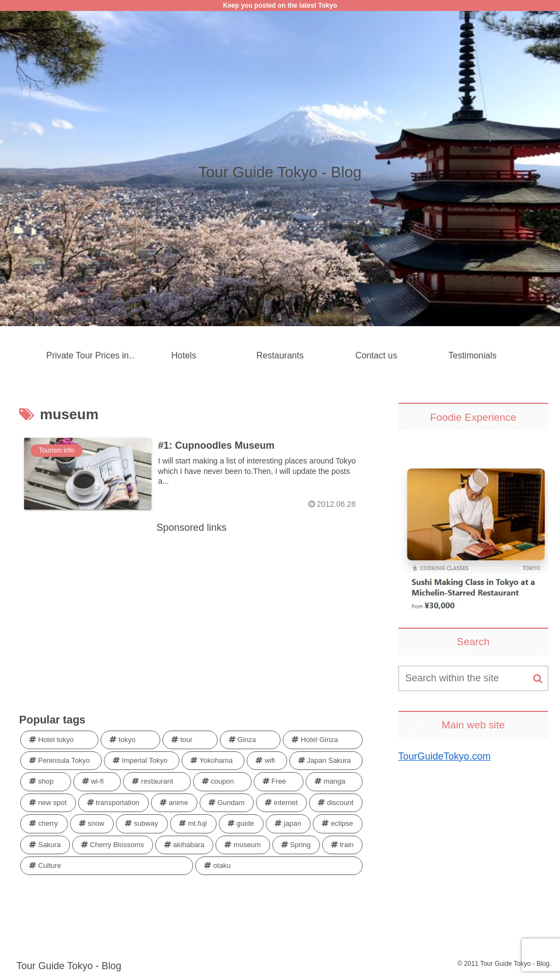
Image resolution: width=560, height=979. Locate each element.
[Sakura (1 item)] (45, 845)
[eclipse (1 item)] (338, 824)
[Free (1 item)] (279, 782)
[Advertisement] (191, 613)
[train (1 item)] (343, 845)
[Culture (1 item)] (107, 866)
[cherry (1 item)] (44, 824)
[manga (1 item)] (334, 782)
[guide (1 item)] (241, 824)
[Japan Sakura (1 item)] (326, 761)
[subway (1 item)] (142, 824)
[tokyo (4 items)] (130, 740)
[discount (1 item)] (336, 803)
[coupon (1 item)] (222, 782)
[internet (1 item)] (281, 803)
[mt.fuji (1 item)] (193, 824)
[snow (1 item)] (92, 824)
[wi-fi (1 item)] (97, 782)
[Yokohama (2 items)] (213, 761)
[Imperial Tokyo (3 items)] (142, 761)
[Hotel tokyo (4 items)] (59, 740)
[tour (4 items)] (190, 740)
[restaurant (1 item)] (157, 782)
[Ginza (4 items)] (250, 740)
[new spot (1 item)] (48, 803)
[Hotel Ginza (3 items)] (323, 740)
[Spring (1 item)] (296, 845)
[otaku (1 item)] (279, 866)
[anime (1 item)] (174, 803)
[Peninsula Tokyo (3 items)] (61, 761)
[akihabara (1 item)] (184, 845)
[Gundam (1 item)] (227, 803)
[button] (538, 679)
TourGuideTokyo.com (444, 756)
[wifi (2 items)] (267, 761)
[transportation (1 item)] (113, 803)
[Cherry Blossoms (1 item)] (113, 845)
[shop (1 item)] (46, 782)
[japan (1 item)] (288, 824)
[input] (473, 678)
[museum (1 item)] (243, 845)
